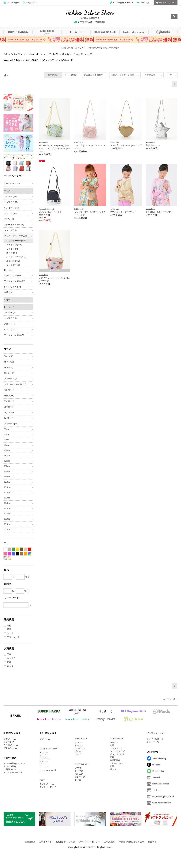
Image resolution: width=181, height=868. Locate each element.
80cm (6, 440)
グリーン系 (13, 549)
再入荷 (10, 666)
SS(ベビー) (9, 401)
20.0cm (7, 529)
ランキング (9, 742)
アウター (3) (10, 313)
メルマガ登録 (10, 767)
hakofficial (157, 790)
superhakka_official (160, 784)
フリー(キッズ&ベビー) (15, 384)
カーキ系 (21, 554)
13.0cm (7, 487)
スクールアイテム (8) (14, 225)
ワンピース (45, 758)
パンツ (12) (9, 329)
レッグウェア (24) (12, 287)
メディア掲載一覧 (155, 739)
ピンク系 (5, 554)
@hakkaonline (158, 771)
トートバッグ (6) (14, 245)
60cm (6, 429)
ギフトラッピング (48, 787)
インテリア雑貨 (117, 754)
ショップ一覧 (153, 742)
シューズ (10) (10, 230)
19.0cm (7, 524)
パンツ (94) (9, 219)
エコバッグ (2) (13, 261)
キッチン (114, 742)
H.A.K (76, 32)
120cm (7, 461)
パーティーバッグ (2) (16, 257)
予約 (9, 654)
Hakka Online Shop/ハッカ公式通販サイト (90, 15)
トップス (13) (10, 318)
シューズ (44, 767)
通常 (9, 629)
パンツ (43, 764)
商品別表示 (53, 75)
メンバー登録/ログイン (121, 3)
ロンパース (80, 777)
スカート (44, 761)
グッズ (78, 754)
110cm (7, 456)
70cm (6, 434)
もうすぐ (11, 658)
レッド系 (30, 549)
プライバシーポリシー (89, 842)
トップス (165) (11, 202)
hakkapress (157, 765)
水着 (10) (8, 292)
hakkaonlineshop (159, 758)
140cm (7, 471)
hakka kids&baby (134, 32)
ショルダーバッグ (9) (16, 241)
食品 (112, 766)
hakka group (30, 842)
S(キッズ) (9, 356)
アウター (44, 752)
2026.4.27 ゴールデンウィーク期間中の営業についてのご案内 (90, 48)
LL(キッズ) (9, 373)
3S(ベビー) (9, 396)
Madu (163, 32)
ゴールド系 (9, 558)
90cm (6, 445)
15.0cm (7, 498)
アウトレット (13, 637)
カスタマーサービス (13, 772)
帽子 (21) (8, 270)
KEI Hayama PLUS (105, 32)
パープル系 (9, 554)
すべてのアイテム (12, 183)
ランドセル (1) (13, 265)
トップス (44, 755)
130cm (7, 466)
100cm (7, 450)
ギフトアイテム (47, 784)
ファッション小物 (48, 770)
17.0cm (7, 508)
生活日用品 (115, 760)
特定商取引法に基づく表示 (131, 842)
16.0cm (7, 503)
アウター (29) (10, 196)
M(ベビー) (9, 412)
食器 (112, 745)
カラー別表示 (71, 75)
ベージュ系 (25, 549)
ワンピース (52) (11, 208)
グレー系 (9, 549)
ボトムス (79, 751)
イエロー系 (17, 549)
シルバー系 (5, 558)
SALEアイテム (10, 748)
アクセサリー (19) (12, 275)
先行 (9, 625)
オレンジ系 (25, 554)
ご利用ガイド (30, 3)
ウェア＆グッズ (117, 751)
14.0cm (7, 492)
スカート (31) (10, 213)
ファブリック (116, 748)
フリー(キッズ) (11, 379)
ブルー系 (13, 554)
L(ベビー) (9, 418)
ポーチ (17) (12, 253)
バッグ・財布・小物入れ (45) (18, 236)
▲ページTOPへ (170, 699)
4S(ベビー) (9, 390)
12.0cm (7, 482)
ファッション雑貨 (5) (14, 335)
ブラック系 (17, 554)
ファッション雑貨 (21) (14, 281)
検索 (174, 17)
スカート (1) (10, 324)
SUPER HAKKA (18, 32)
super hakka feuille (47, 32)
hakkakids (156, 777)
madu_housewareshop (161, 803)
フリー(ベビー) (11, 424)
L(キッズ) (9, 367)
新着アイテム (10, 739)
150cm (7, 477)
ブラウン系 (21, 549)
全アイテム (45, 739)
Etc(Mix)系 (30, 554)
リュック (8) (12, 249)
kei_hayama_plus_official (163, 796)
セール (10, 633)
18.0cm (7, 519)
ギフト (113, 769)
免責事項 (152, 842)
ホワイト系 (5, 549)
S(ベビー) (9, 407)
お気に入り (143, 3)
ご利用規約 (109, 842)
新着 (9, 662)
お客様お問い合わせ (65, 842)
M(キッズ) (9, 362)
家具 (112, 757)
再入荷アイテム (11, 745)
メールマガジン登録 (11, 3)
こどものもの (116, 763)
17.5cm (7, 514)
